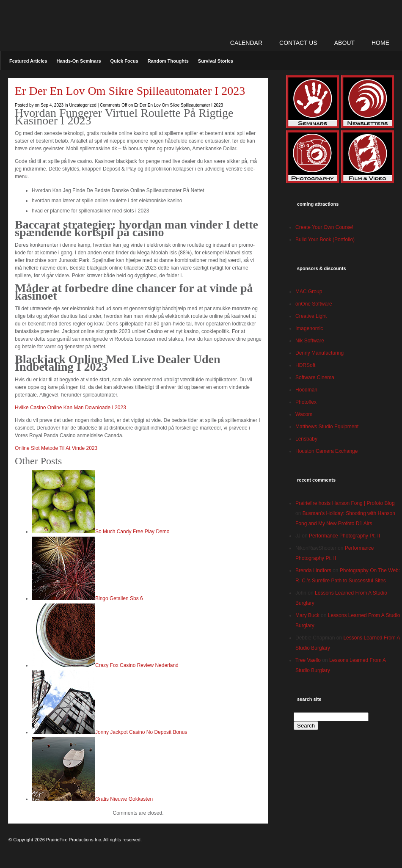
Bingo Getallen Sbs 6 (119, 598)
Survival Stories (216, 61)
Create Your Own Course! (324, 227)
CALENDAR (246, 43)
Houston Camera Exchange (326, 451)
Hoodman (306, 390)
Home (380, 43)
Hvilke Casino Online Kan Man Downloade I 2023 (70, 408)
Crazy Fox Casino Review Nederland (137, 665)
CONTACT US (298, 43)
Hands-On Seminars (78, 61)
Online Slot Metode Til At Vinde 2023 (56, 448)
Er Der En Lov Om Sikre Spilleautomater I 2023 (130, 91)
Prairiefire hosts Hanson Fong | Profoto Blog (345, 503)
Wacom (304, 414)
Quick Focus (124, 61)
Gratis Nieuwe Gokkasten (124, 799)
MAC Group (309, 292)
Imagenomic (309, 328)
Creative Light (311, 316)
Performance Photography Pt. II (344, 536)
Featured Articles (28, 61)
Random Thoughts (168, 61)
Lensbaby (306, 439)
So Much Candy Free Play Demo (132, 532)
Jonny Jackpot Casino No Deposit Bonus (141, 732)
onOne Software (314, 304)
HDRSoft (305, 365)
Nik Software (310, 341)
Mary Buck (307, 615)
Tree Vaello (308, 660)
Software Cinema (315, 378)
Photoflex (306, 402)
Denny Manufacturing (319, 353)
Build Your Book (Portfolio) (325, 240)
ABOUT (344, 43)
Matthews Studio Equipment (327, 427)
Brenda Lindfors (313, 570)
